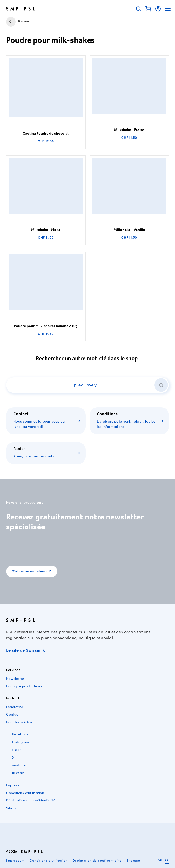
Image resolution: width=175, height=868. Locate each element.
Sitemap (13, 808)
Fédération (15, 707)
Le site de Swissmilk (25, 650)
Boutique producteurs (24, 686)
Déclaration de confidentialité (31, 800)
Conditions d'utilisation (25, 793)
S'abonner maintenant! (32, 572)
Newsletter (15, 679)
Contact (13, 715)
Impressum (15, 785)
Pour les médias (19, 722)
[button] (148, 9)
